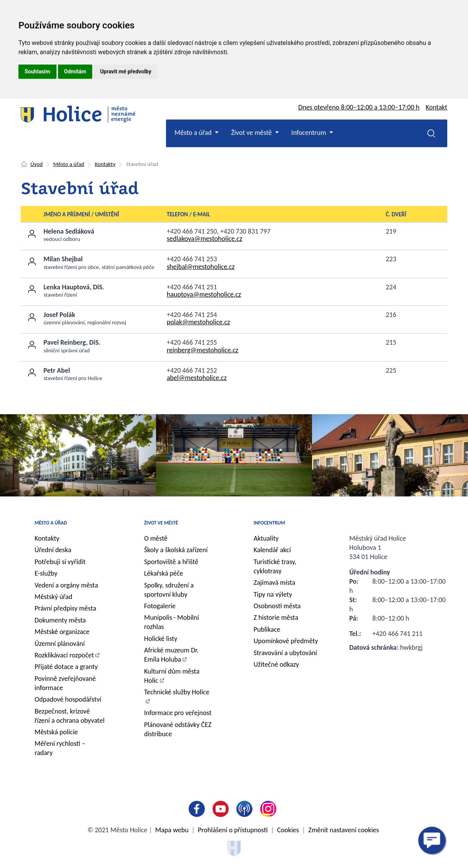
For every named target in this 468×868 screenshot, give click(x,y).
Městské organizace (62, 632)
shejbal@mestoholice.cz (201, 267)
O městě (156, 538)
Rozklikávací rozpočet (64, 655)
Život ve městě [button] (252, 133)
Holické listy (161, 639)
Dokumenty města (60, 620)
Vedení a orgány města (66, 585)
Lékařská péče (164, 573)
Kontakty (105, 164)
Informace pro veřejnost (178, 713)
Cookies (288, 830)
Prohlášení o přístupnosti (233, 830)
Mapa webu (172, 830)
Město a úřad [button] (194, 133)
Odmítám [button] (75, 71)
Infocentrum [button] (310, 133)
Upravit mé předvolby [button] (125, 71)
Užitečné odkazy (276, 664)
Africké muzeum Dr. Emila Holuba (171, 655)
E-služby (46, 573)
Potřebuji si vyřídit (60, 562)
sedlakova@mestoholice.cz (204, 239)
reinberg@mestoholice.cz (202, 350)
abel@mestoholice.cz (197, 378)
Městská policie (56, 732)
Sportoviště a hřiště (171, 562)
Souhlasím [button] (37, 71)
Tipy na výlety (273, 594)
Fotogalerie (160, 606)
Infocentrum (269, 523)
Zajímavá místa (274, 583)
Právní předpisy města (65, 608)
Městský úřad (53, 597)
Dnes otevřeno (359, 107)
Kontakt (436, 107)
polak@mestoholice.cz (198, 322)
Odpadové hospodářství (68, 699)
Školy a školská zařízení (176, 550)
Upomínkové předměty (286, 641)
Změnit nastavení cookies (344, 830)
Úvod (37, 164)
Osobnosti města (277, 606)
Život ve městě (161, 523)
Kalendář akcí (272, 550)
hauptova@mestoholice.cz (204, 294)
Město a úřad (69, 164)
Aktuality (266, 538)
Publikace (267, 629)
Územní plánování (60, 644)
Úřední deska (53, 550)
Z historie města (276, 617)
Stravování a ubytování (285, 653)
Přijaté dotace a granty (66, 667)
